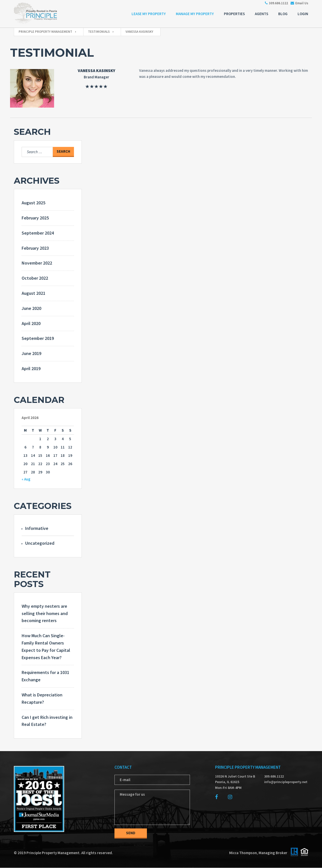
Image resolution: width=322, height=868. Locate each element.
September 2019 (38, 338)
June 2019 (31, 353)
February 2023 (35, 248)
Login (303, 14)
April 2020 (31, 323)
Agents (261, 14)
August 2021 (33, 293)
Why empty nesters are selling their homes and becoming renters (45, 613)
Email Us (298, 3)
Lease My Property (149, 14)
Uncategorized (40, 543)
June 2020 (31, 308)
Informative (37, 528)
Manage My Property (195, 14)
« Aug (26, 479)
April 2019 (31, 368)
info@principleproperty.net (284, 782)
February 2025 (35, 218)
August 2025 (33, 203)
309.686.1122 (275, 3)
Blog (283, 14)
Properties (234, 14)
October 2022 (35, 278)
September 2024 (38, 233)
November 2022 (37, 263)
